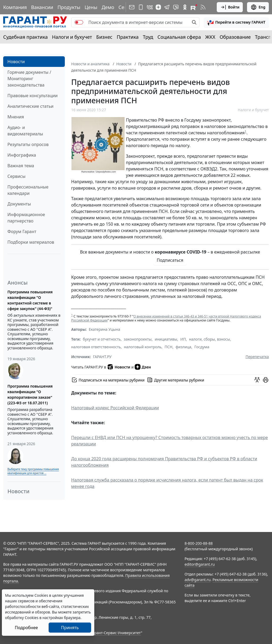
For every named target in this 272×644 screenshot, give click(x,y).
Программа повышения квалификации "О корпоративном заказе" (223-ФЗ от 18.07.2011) (30, 394)
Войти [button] (230, 7)
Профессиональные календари (28, 190)
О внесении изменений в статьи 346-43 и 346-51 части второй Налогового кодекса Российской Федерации (166, 318)
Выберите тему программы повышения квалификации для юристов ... (33, 471)
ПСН (169, 347)
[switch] (79, 22)
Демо (108, 7)
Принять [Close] (70, 628)
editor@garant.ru (200, 564)
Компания (15, 7)
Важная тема (21, 166)
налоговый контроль (143, 347)
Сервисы (16, 176)
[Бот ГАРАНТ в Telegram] (176, 7)
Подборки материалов (31, 242)
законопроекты (138, 339)
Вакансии (42, 7)
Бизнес (104, 37)
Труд (148, 37)
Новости (16, 62)
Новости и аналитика (90, 64)
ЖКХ (210, 37)
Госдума (202, 347)
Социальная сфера (179, 37)
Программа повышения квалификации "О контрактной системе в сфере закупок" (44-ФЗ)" (30, 300)
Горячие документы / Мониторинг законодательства (29, 79)
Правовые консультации (33, 96)
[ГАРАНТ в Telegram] (167, 7)
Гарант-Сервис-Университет (116, 633)
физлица (183, 347)
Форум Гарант (22, 231)
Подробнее (26, 628)
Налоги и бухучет (72, 37)
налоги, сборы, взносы (209, 339)
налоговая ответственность (96, 347)
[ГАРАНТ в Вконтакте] (150, 7)
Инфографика (22, 155)
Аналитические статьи (30, 106)
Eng (258, 7)
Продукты (69, 7)
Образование (235, 37)
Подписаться (170, 260)
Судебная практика (25, 37)
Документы (19, 204)
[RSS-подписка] (203, 7)
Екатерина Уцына (104, 329)
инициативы (166, 339)
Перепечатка (257, 357)
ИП (183, 339)
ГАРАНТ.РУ (102, 357)
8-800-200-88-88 (199, 543)
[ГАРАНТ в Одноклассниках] (185, 7)
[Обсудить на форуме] (257, 380)
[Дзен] (158, 7)
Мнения (16, 117)
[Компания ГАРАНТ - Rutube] (194, 7)
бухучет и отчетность (102, 339)
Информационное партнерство (26, 218)
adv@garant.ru (198, 580)
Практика (127, 37)
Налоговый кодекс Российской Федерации (115, 408)
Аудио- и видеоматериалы (25, 131)
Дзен (143, 367)
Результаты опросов (28, 144)
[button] (236, 22)
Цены (91, 7)
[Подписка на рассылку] (132, 7)
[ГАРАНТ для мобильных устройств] (141, 7)
